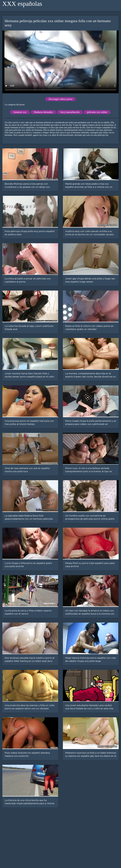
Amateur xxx (20, 112)
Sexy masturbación (70, 112)
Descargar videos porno (60, 99)
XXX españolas (22, 4)
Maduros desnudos (43, 112)
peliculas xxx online (97, 112)
